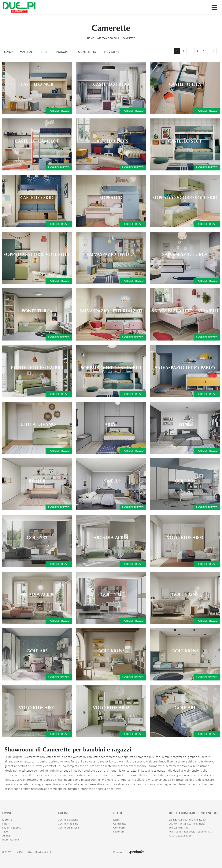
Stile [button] (44, 52)
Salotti (6, 823)
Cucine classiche (68, 820)
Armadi (7, 835)
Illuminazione (11, 839)
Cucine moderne (68, 823)
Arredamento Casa (108, 38)
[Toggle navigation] (214, 7)
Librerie (7, 820)
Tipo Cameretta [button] (85, 52)
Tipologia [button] (61, 52)
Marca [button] (9, 52)
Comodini (119, 827)
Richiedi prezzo (59, 111)
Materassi (119, 831)
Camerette (129, 38)
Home (91, 38)
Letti (116, 820)
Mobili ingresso (12, 827)
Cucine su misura (68, 827)
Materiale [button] (27, 52)
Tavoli (6, 831)
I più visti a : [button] (111, 52)
